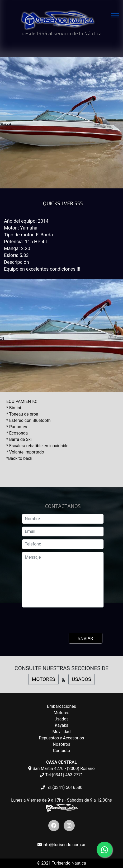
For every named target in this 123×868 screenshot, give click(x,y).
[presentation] (63, 622)
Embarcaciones (61, 706)
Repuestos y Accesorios (62, 738)
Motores (61, 713)
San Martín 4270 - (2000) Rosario (61, 769)
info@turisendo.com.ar (62, 845)
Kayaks (61, 725)
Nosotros (61, 744)
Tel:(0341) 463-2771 (61, 775)
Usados (61, 719)
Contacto (62, 751)
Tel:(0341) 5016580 (62, 787)
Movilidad (61, 732)
